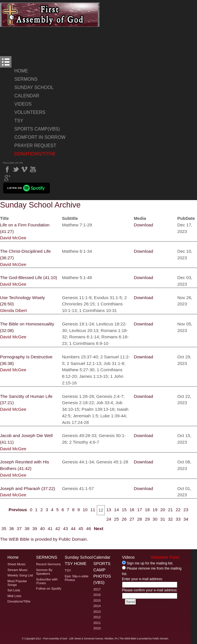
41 (50, 529)
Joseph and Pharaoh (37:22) (28, 488)
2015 (97, 600)
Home (21, 71)
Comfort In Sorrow (40, 137)
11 (93, 510)
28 (140, 519)
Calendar (27, 96)
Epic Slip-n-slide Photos (77, 578)
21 (171, 510)
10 (85, 510)
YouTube (33, 169)
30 (155, 519)
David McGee (13, 238)
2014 (97, 606)
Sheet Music (17, 564)
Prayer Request (35, 146)
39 (35, 529)
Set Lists (14, 590)
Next (99, 529)
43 (65, 529)
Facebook (7, 169)
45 (81, 529)
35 (4, 529)
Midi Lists (14, 596)
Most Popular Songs (17, 583)
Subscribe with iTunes (47, 581)
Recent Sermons (48, 564)
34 (186, 519)
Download (143, 225)
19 (155, 510)
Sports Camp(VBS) (37, 129)
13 (109, 510)
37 (19, 529)
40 (43, 529)
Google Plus (7, 178)
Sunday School (34, 87)
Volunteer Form (165, 557)
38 (27, 529)
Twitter (16, 169)
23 (186, 510)
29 (147, 519)
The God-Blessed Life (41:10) (28, 277)
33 (178, 519)
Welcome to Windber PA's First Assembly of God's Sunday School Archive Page (50, 15)
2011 (97, 623)
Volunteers (30, 112)
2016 (97, 595)
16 (132, 510)
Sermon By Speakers (44, 572)
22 (178, 510)
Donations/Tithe (35, 154)
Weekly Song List (20, 575)
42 (58, 529)
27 (132, 519)
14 (116, 510)
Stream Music (18, 570)
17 (140, 510)
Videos (23, 104)
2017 (97, 589)
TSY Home (76, 564)
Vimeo (24, 169)
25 (116, 519)
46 (89, 529)
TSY (19, 121)
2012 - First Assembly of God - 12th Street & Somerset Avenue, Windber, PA (77, 639)
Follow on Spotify (49, 588)
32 (171, 519)
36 (12, 529)
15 (124, 510)
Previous (18, 510)
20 (163, 510)
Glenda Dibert (13, 310)
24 (109, 519)
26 (124, 519)
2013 (97, 612)
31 (163, 519)
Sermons (26, 79)
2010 (97, 628)
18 (147, 510)
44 (73, 529)
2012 (97, 617)
